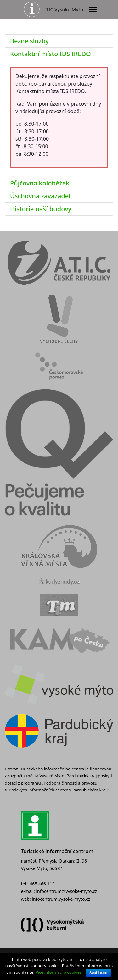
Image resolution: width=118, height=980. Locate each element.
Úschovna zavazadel (40, 196)
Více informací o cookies (59, 972)
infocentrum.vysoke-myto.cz (61, 899)
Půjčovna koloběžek (40, 183)
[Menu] (93, 9)
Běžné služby (29, 41)
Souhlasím (98, 973)
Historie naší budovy (41, 209)
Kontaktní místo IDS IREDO (51, 54)
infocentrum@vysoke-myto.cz (66, 891)
